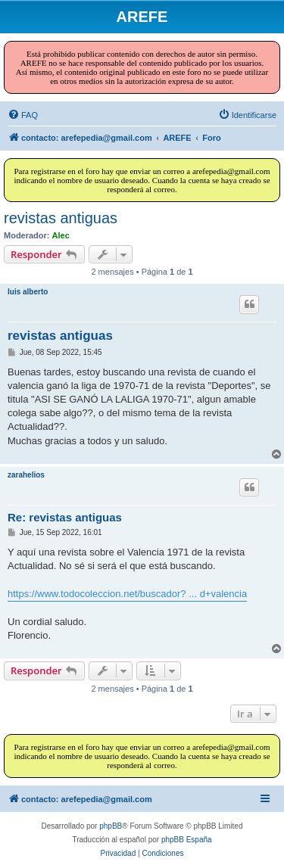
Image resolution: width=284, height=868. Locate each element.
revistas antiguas (61, 218)
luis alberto (28, 292)
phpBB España (187, 840)
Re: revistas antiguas (65, 517)
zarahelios (26, 475)
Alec (61, 235)
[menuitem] (23, 115)
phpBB (111, 826)
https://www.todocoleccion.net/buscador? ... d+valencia (127, 594)
